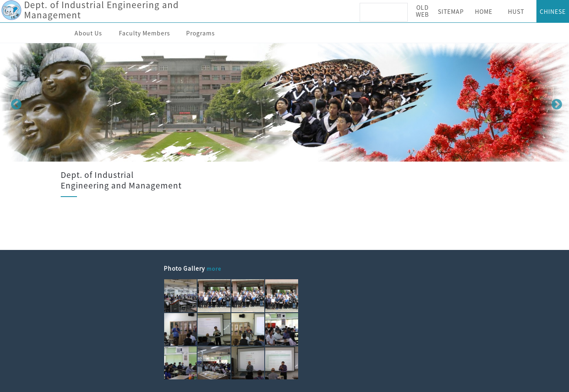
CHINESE (553, 11)
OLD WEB (422, 11)
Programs (201, 33)
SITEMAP (451, 11)
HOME (484, 11)
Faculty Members (145, 33)
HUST (516, 11)
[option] (284, 102)
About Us (88, 33)
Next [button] (555, 103)
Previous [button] (14, 103)
